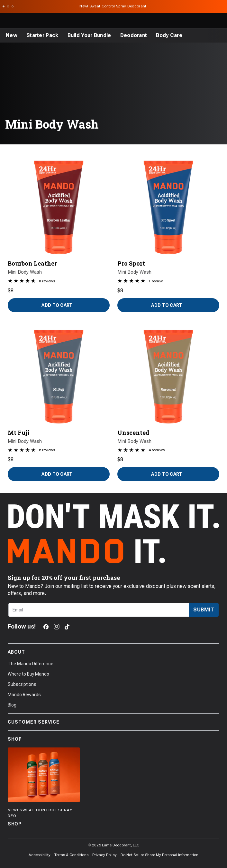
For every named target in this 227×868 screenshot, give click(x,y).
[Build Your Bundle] (89, 35)
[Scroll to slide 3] (13, 6)
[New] (12, 35)
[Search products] (192, 21)
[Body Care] (169, 35)
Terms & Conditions (71, 855)
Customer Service (113, 722)
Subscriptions (22, 684)
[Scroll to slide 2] (8, 6)
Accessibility (40, 855)
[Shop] (44, 788)
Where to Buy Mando (28, 674)
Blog (12, 705)
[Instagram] (57, 627)
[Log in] (206, 21)
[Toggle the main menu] (7, 21)
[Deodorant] (134, 35)
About (113, 652)
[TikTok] (67, 627)
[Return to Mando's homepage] (31, 21)
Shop (113, 739)
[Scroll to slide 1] (4, 6)
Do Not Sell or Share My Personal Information (159, 855)
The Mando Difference (31, 664)
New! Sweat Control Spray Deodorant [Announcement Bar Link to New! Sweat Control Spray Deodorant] (113, 6)
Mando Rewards (24, 695)
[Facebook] (46, 627)
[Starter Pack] (42, 35)
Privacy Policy (104, 855)
